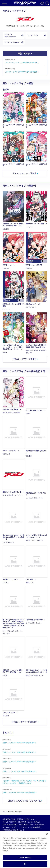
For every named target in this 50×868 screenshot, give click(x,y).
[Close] (47, 834)
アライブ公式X (33, 35)
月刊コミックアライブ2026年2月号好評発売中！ (19, 752)
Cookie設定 (36, 827)
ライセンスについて (10, 822)
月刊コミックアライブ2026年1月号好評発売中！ (19, 762)
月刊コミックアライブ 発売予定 (24, 722)
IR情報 (13, 819)
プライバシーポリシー (10, 827)
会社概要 (6, 819)
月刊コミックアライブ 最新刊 (24, 359)
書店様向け (22, 822)
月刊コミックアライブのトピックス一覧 (24, 801)
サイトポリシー (25, 827)
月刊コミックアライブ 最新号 (24, 173)
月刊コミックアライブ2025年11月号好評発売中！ (20, 793)
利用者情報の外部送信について (13, 830)
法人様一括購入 (33, 822)
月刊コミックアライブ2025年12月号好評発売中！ (20, 771)
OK (25, 864)
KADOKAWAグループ (10, 825)
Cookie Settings (25, 857)
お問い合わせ (40, 825)
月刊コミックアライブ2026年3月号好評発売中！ (19, 743)
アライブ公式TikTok (12, 42)
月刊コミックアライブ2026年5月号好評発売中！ (22, 62)
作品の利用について (26, 825)
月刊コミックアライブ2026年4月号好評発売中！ (22, 72)
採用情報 (20, 819)
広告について (30, 819)
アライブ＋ (13, 35)
